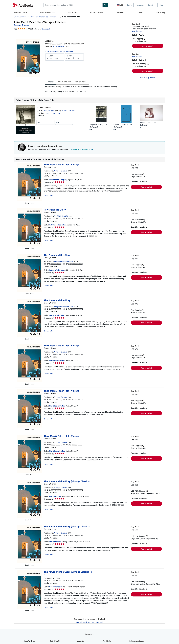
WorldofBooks (55, 496)
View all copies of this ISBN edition (59, 51)
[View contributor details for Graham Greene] (21, 25)
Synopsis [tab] (50, 82)
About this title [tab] (65, 82)
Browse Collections (47, 13)
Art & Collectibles (97, 13)
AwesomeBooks (55, 587)
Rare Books (72, 13)
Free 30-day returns (148, 77)
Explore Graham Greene (83, 149)
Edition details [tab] (81, 82)
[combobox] (73, 5)
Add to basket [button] (148, 46)
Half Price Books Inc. (58, 225)
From (55, 57)
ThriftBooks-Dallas (57, 361)
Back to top (90, 634)
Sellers (140, 13)
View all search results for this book (89, 622)
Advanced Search (20, 13)
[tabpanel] (86, 89)
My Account (140, 5)
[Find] (105, 5)
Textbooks (120, 13)
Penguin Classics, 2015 (53, 113)
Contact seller (48, 195)
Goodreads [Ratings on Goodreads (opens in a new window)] (46, 29)
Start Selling (161, 13)
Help (161, 5)
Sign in (129, 5)
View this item (137, 31)
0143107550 (49, 111)
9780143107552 (69, 111)
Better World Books (57, 270)
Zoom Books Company (58, 179)
